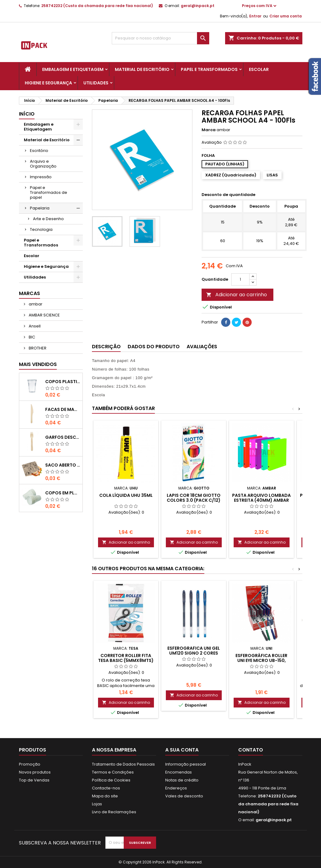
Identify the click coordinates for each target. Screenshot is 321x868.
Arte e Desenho (48, 219)
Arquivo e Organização (43, 164)
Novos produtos (35, 772)
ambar (35, 304)
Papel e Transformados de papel (49, 192)
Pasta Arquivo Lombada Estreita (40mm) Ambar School (261, 500)
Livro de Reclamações (114, 812)
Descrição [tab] (106, 347)
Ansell (34, 326)
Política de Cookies (111, 780)
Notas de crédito (182, 780)
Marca (209, 130)
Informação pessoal (186, 764)
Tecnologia (41, 229)
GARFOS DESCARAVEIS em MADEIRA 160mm (63, 437)
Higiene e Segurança (48, 83)
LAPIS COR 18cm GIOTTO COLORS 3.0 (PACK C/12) (194, 498)
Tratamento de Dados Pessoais (123, 764)
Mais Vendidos (38, 364)
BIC (31, 337)
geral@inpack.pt (198, 6)
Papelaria (40, 208)
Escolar (259, 69)
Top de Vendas (34, 780)
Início (27, 114)
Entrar (255, 16)
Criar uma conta (286, 16)
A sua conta (182, 750)
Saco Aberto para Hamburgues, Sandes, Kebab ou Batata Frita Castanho (63, 465)
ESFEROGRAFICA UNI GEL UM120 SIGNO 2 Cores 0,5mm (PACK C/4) (194, 653)
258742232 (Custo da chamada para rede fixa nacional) (97, 6)
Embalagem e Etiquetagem (73, 69)
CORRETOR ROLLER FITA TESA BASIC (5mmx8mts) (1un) (126, 660)
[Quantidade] (240, 279)
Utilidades (96, 83)
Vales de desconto (184, 796)
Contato (251, 750)
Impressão (41, 177)
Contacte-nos (106, 788)
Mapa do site (105, 796)
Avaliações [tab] (202, 347)
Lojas (97, 804)
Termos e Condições (113, 772)
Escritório (39, 151)
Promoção (30, 764)
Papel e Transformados (209, 69)
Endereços (176, 788)
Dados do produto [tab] (154, 347)
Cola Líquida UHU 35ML (126, 495)
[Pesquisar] (160, 38)
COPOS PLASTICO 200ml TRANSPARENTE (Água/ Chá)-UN (63, 382)
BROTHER (37, 348)
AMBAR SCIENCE (44, 315)
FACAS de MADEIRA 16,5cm (63, 409)
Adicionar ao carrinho (237, 295)
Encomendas (179, 772)
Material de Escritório (142, 69)
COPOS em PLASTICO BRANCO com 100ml (63, 493)
